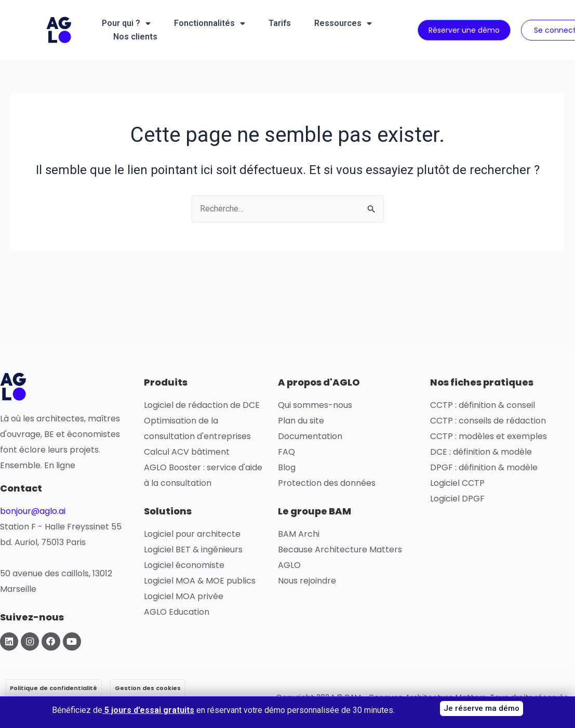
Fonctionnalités (210, 23)
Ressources (343, 23)
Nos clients (135, 37)
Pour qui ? (126, 23)
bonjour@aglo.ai (33, 511)
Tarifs (280, 23)
